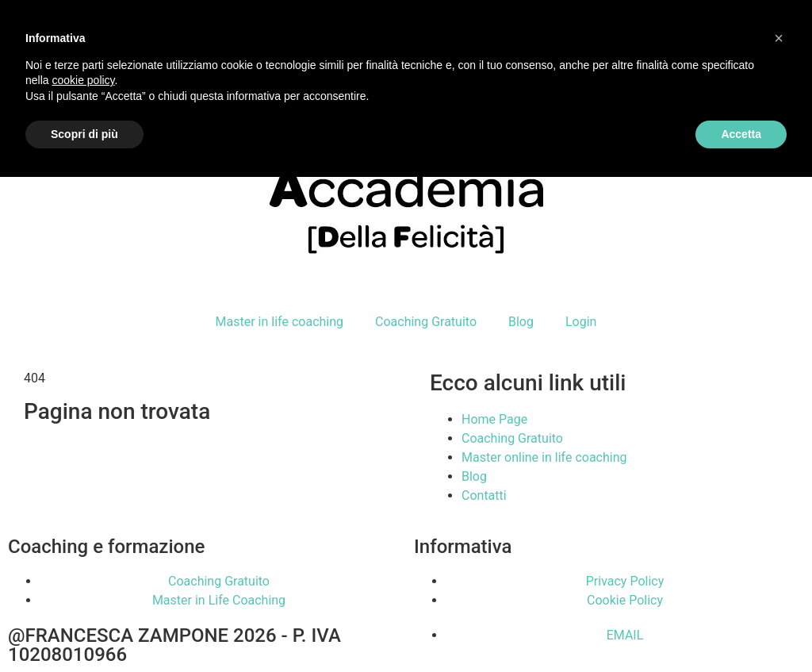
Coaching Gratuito (426, 322)
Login (581, 322)
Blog (521, 322)
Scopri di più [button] (84, 134)
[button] (779, 38)
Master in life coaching (280, 322)
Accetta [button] (741, 134)
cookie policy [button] (83, 80)
